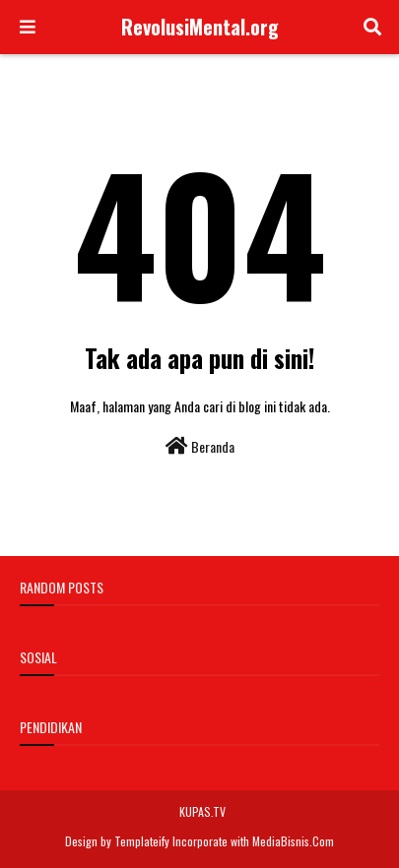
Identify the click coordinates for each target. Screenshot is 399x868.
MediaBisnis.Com (293, 841)
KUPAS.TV (202, 811)
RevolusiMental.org (200, 27)
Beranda (200, 446)
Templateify (142, 841)
